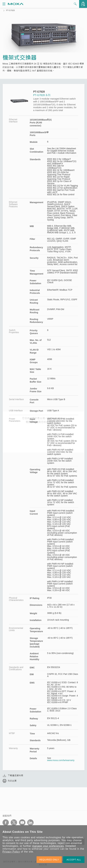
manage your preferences (48, 846)
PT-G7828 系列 (42, 95)
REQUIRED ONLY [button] (49, 860)
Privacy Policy (11, 852)
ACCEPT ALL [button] (74, 860)
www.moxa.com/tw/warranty (61, 760)
